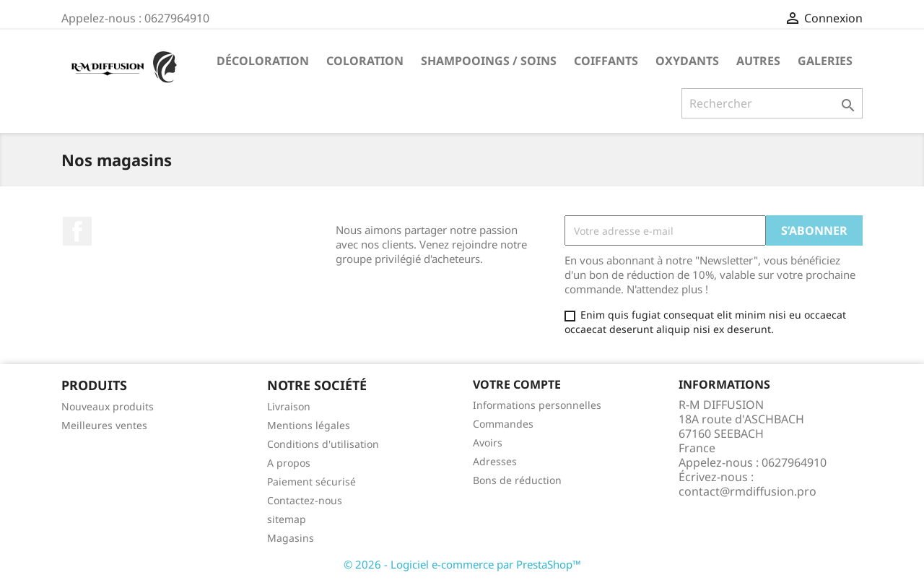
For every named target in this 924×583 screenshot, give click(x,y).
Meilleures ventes (104, 425)
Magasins (291, 538)
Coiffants (606, 61)
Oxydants (687, 61)
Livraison (289, 406)
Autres (758, 61)
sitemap (287, 519)
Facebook (77, 231)
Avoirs (488, 442)
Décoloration (263, 61)
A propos (289, 463)
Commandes (503, 424)
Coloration (365, 61)
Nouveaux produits (108, 406)
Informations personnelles (537, 405)
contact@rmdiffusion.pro (748, 491)
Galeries (825, 61)
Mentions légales (309, 425)
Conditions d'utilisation (323, 444)
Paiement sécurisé (311, 481)
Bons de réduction (517, 480)
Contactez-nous (305, 500)
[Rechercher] (772, 103)
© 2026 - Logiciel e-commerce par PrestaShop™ (462, 564)
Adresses (495, 461)
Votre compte (517, 384)
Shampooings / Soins (489, 61)
